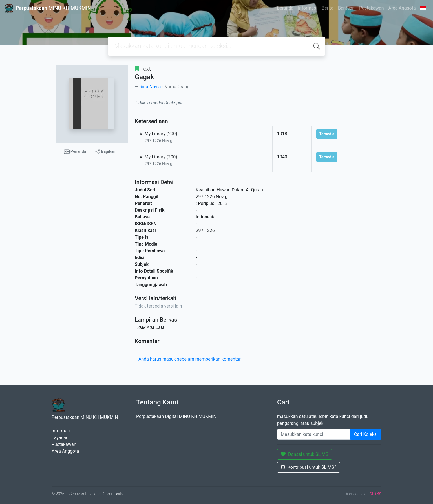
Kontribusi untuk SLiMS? (309, 467)
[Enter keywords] (314, 434)
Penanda (75, 152)
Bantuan (346, 8)
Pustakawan (371, 8)
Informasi (308, 8)
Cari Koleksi (366, 434)
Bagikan (105, 152)
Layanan (60, 438)
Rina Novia (150, 87)
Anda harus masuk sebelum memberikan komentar (190, 359)
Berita (328, 8)
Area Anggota (402, 8)
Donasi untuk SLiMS (305, 454)
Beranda (285, 8)
